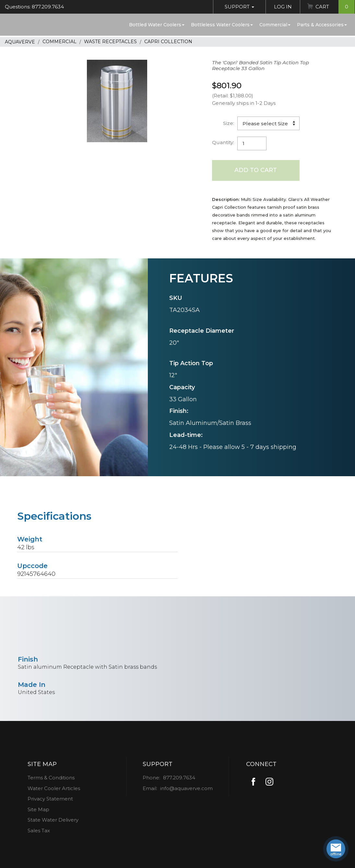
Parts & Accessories (322, 25)
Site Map (38, 809)
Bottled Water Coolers (157, 25)
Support (239, 7)
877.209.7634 (179, 778)
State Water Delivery (53, 820)
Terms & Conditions (51, 778)
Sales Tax (39, 831)
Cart (335, 7)
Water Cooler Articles (54, 788)
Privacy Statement (50, 799)
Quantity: (223, 142)
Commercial (275, 25)
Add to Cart (256, 170)
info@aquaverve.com (186, 788)
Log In (283, 7)
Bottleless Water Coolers (222, 25)
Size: (229, 123)
